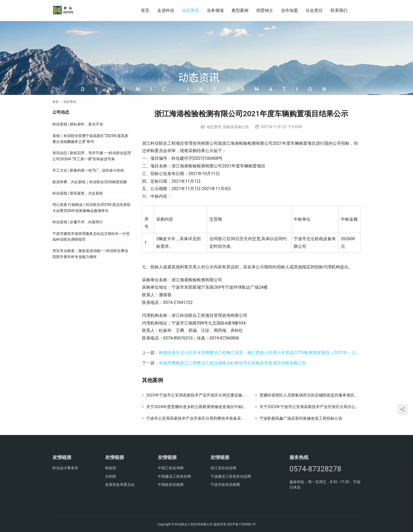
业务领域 (215, 10)
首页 (145, 10)
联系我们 (339, 10)
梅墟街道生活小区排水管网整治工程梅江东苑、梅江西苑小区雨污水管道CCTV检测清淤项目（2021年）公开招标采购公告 (272, 353)
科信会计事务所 (65, 468)
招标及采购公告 (236, 127)
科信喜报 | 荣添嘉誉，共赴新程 (78, 193)
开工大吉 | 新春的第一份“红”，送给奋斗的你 (88, 170)
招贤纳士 (265, 10)
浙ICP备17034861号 (241, 524)
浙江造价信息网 (223, 468)
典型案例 (240, 10)
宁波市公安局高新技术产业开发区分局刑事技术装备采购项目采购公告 (197, 418)
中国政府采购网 (171, 485)
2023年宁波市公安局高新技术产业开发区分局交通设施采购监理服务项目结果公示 (197, 395)
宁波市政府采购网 (225, 485)
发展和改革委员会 (120, 485)
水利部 (111, 476)
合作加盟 (289, 10)
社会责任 (314, 10)
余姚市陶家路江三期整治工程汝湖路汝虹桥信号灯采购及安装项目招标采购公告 (233, 363)
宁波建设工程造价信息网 (231, 476)
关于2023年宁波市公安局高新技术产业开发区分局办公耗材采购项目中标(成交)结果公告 (310, 407)
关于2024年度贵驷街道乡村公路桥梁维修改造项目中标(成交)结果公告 (197, 407)
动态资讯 (190, 10)
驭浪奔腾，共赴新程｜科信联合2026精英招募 (90, 182)
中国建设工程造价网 (174, 476)
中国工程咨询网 (171, 468)
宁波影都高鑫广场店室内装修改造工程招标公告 (301, 418)
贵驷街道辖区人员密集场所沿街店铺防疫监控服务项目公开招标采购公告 (310, 395)
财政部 (111, 468)
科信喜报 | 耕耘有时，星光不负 (78, 124)
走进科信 (166, 10)
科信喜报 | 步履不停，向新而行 (78, 222)
